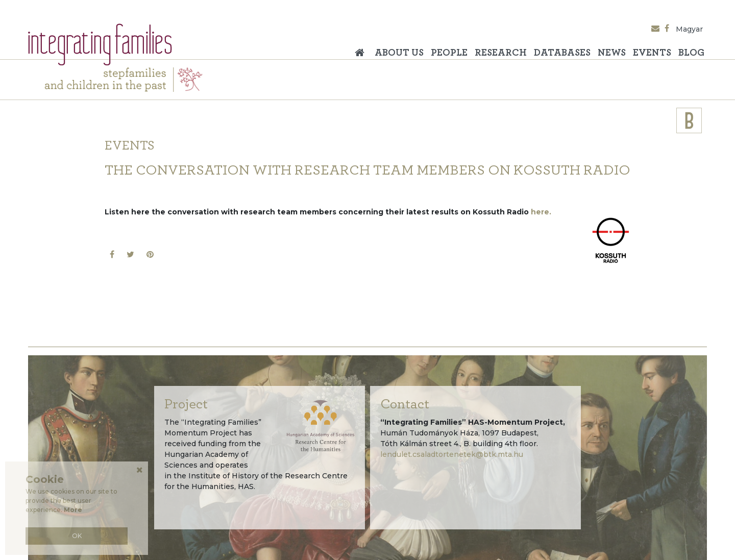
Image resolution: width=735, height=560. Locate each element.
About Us (399, 53)
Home (362, 49)
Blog (691, 53)
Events (652, 53)
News (612, 53)
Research (501, 53)
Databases (562, 53)
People (449, 53)
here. (541, 212)
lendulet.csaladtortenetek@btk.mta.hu (452, 454)
